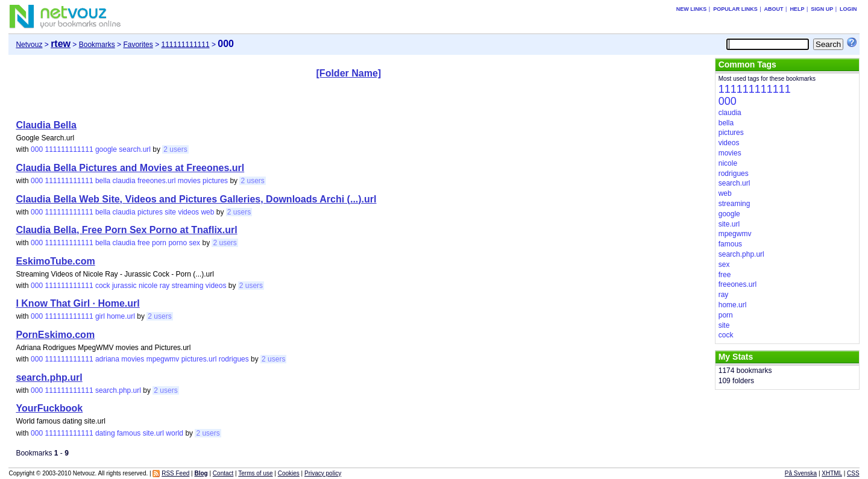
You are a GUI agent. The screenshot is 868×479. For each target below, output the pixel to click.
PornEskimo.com (55, 335)
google (106, 149)
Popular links (735, 9)
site (170, 212)
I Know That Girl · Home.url (77, 303)
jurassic (124, 286)
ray (165, 286)
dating (105, 433)
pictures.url (199, 359)
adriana (107, 359)
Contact (223, 473)
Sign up (822, 9)
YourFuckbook (49, 408)
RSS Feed (175, 473)
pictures (215, 181)
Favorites (138, 45)
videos (188, 212)
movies (189, 181)
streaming (188, 286)
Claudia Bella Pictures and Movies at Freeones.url (130, 168)
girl (100, 316)
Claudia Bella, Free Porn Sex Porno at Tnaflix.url (126, 230)
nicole (148, 286)
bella (103, 181)
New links (692, 9)
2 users (175, 149)
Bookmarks (97, 45)
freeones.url (156, 181)
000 (37, 149)
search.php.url (49, 377)
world (175, 433)
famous (129, 433)
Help (797, 9)
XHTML (832, 473)
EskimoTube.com (55, 261)
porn (159, 243)
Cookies (289, 473)
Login (848, 9)
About (774, 9)
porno (178, 243)
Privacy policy (323, 473)
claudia (124, 181)
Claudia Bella (46, 125)
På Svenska (801, 473)
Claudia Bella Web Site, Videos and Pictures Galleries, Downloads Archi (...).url (196, 199)
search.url (135, 149)
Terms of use (255, 473)
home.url (121, 316)
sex (194, 243)
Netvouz (29, 45)
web (207, 212)
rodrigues (234, 359)
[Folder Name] (349, 73)
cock (103, 286)
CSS (853, 473)
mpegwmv (163, 359)
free (144, 243)
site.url (153, 433)
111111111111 (185, 45)
